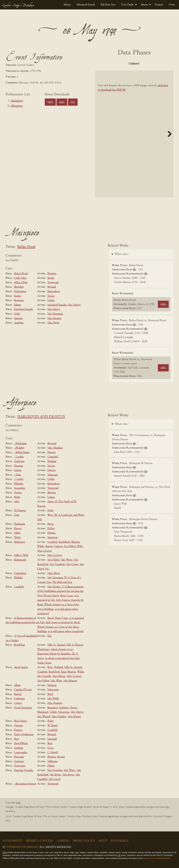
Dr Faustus (20, 511)
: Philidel (19, 448)
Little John (20, 278)
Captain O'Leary (23, 690)
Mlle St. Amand (73, 667)
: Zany (17, 475)
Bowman (19, 300)
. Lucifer (19, 479)
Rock (50, 694)
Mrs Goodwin (55, 770)
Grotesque (20, 766)
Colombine (20, 573)
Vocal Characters (23, 708)
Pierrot (18, 529)
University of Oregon (22, 847)
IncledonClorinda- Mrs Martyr (64, 305)
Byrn (50, 667)
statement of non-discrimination (157, 858)
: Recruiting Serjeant (25, 784)
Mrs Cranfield (57, 564)
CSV (73, 102)
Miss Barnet (74, 717)
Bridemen (19, 542)
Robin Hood (26, 247)
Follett (51, 529)
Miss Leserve (55, 555)
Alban (17, 685)
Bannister (53, 708)
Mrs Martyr (54, 309)
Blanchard (43, 712)
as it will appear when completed (66, 631)
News (172, 5)
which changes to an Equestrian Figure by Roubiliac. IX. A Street (58, 654)
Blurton (52, 493)
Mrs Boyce (68, 775)
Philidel (18, 578)
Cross (51, 748)
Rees (50, 743)
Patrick (18, 694)
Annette (18, 318)
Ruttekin (19, 287)
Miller (17, 533)
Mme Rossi (54, 573)
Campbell (53, 457)
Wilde (41, 546)
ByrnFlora (19, 645)
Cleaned (143, 64)
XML (62, 102)
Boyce (51, 524)
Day (50, 636)
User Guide (127, 5)
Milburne (52, 761)
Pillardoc (19, 484)
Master (51, 466)
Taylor (17, 537)
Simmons (53, 475)
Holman (52, 685)
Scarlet (18, 296)
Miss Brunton (55, 703)
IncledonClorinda (23, 309)
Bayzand (52, 444)
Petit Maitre (20, 721)
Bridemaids (20, 560)
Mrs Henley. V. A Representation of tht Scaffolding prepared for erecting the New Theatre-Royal (60, 591)
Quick (51, 278)
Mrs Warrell (44, 717)
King (64, 672)
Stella (17, 314)
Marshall (52, 739)
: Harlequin (20, 444)
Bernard (52, 287)
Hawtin (51, 533)
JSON (50, 102)
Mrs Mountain (55, 314)
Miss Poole (53, 323)
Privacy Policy (84, 841)
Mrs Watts (67, 560)
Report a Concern (40, 841)
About (144, 5)
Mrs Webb (53, 699)
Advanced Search (86, 5)
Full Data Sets (108, 5)
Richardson (54, 291)
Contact (159, 5)
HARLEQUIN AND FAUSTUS (41, 417)
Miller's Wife (21, 555)
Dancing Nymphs (24, 770)
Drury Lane (67, 596)
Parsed (162, 64)
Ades (17, 502)
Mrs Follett (53, 560)
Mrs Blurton (70, 681)
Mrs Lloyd (54, 779)
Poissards (19, 757)
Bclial (17, 497)
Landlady (19, 587)
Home (67, 5)
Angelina (19, 323)
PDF (105, 64)
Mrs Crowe (72, 564)
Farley (51, 511)
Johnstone (53, 690)
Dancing (18, 466)
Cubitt (51, 300)
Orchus (18, 493)
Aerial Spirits (21, 667)
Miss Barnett (54, 318)
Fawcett (51, 452)
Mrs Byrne (55, 775)
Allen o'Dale (21, 283)
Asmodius (20, 488)
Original (124, 64)
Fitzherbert (20, 291)
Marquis (18, 726)
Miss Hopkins (55, 448)
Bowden (52, 274)
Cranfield (52, 542)
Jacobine (19, 748)
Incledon (64, 708)
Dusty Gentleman (24, 735)
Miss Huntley (59, 717)
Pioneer (18, 730)
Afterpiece (17, 106)
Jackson (59, 546)
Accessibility (13, 841)
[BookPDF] (134, 134)
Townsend (53, 283)
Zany (17, 515)
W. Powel (52, 726)
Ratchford (64, 542)
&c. (47, 569)
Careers (63, 841)
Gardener (19, 761)
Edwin (17, 305)
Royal (50, 618)
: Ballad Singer (22, 452)
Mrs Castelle (44, 676)
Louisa (18, 703)
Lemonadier (21, 753)
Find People (120, 841)
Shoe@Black (21, 743)
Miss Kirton (59, 676)
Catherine (19, 699)
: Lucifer (19, 457)
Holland (52, 461)
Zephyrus (19, 461)
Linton (51, 497)
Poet (16, 739)
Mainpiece (17, 101)
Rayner (49, 546)
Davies (51, 296)
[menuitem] (67, 5)
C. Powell (53, 753)
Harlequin (19, 524)
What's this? (122, 254)
